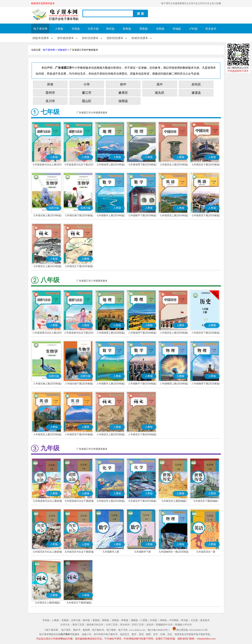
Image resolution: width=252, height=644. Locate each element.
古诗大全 (193, 3)
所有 (50, 84)
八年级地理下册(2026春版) (142, 333)
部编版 (177, 29)
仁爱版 (144, 620)
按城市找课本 (140, 38)
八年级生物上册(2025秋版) (47, 384)
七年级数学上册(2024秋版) (111, 215)
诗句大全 (205, 3)
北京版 (194, 620)
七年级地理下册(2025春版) (142, 165)
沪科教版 (174, 620)
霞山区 (87, 101)
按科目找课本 (90, 38)
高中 (160, 84)
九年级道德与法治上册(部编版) (47, 501)
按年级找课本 (65, 38)
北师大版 (93, 29)
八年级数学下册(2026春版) (142, 384)
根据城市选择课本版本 (43, 3)
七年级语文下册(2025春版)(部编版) (79, 267)
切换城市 (62, 50)
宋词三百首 (138, 625)
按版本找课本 (41, 38)
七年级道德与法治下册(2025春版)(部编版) (79, 165)
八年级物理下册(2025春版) (206, 384)
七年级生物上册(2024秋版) (47, 215)
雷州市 (50, 93)
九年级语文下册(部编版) (79, 603)
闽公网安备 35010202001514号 (190, 630)
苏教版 (76, 29)
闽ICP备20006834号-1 (159, 630)
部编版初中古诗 (164, 625)
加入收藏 (216, 3)
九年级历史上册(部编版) (174, 501)
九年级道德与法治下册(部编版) (79, 501)
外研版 (153, 620)
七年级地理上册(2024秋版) (111, 165)
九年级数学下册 (142, 552)
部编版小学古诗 (183, 625)
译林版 (163, 620)
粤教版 (125, 620)
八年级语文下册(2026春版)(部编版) (142, 435)
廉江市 (87, 93)
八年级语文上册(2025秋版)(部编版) (111, 435)
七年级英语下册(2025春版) (206, 215)
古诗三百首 (112, 625)
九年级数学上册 (111, 552)
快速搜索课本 (180, 3)
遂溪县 (196, 93)
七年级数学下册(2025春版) (142, 215)
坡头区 (160, 93)
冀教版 (144, 29)
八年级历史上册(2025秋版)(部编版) (174, 333)
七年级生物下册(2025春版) (79, 215)
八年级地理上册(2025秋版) (111, 333)
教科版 (110, 29)
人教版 (59, 29)
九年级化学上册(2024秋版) (111, 501)
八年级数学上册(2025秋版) (111, 384)
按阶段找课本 (115, 38)
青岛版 (185, 620)
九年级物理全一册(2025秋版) (174, 552)
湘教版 (134, 620)
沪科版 (193, 29)
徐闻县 (123, 101)
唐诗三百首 (78, 625)
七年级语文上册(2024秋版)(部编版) (47, 267)
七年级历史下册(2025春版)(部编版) (206, 165)
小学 (87, 84)
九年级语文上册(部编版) (47, 603)
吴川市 (50, 101)
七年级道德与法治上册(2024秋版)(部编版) (47, 165)
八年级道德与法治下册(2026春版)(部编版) (79, 333)
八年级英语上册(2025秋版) (47, 434)
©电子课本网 (51, 630)
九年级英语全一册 (206, 552)
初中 (123, 84)
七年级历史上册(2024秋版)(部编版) (174, 165)
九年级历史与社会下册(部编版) (79, 552)
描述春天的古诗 (95, 625)
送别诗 (150, 625)
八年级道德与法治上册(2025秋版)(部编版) (47, 333)
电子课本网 (40, 29)
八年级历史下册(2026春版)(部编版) (206, 333)
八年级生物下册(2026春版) (79, 384)
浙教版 (160, 29)
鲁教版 (127, 29)
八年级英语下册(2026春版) (79, 434)
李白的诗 (125, 625)
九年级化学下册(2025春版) (142, 501)
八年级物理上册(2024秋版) (174, 384)
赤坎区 (196, 84)
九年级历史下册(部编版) (206, 501)
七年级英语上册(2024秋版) (174, 215)
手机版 (46, 620)
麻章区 (123, 93)
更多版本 (211, 29)
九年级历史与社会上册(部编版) (47, 552)
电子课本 (166, 3)
